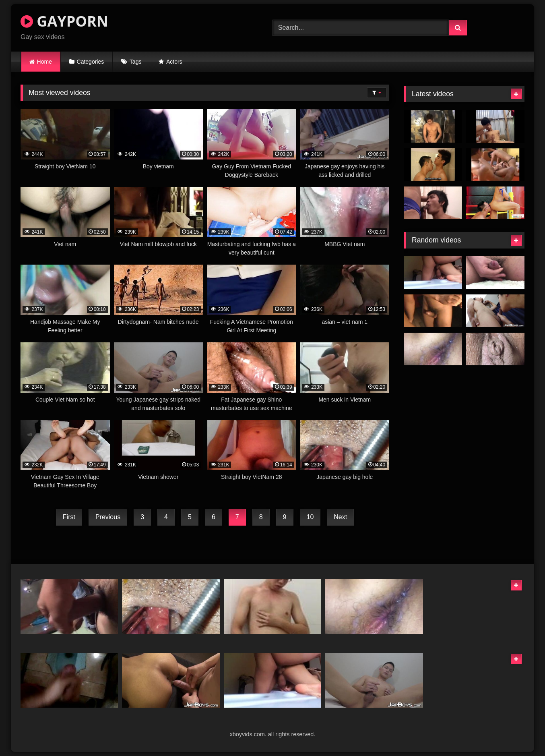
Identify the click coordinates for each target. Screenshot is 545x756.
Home (44, 62)
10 (310, 517)
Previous (108, 517)
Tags (136, 62)
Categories (91, 62)
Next (340, 517)
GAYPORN (64, 21)
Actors (174, 62)
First (69, 517)
